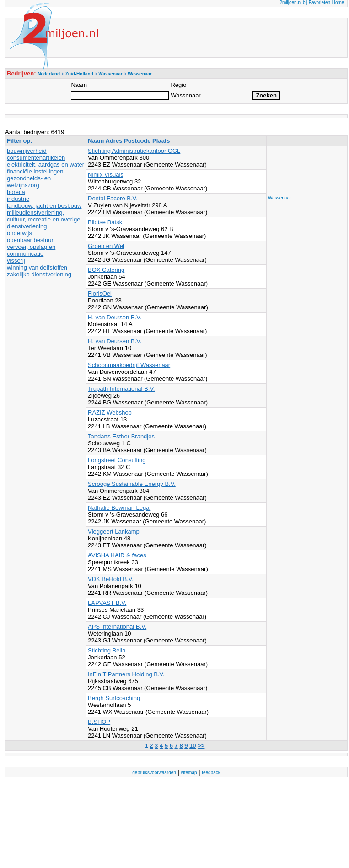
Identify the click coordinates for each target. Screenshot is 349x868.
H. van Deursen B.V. (115, 317)
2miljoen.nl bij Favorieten (305, 3)
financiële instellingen (35, 171)
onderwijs (19, 233)
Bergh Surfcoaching (114, 698)
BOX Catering (106, 270)
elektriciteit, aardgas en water (46, 164)
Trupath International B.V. (121, 389)
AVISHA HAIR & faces (117, 555)
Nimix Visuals (106, 175)
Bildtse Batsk (105, 222)
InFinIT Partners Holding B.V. (126, 674)
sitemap (189, 773)
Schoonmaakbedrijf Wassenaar (129, 365)
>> (201, 746)
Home (338, 3)
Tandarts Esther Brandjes (121, 436)
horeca (16, 192)
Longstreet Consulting (117, 460)
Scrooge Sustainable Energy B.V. (132, 484)
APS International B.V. (117, 627)
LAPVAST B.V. (107, 603)
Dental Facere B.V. (113, 198)
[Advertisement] (305, 168)
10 (193, 746)
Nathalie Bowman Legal (119, 508)
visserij (16, 261)
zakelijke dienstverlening (39, 274)
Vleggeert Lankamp (114, 531)
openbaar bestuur (30, 240)
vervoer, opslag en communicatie (31, 250)
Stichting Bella (107, 650)
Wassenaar (279, 198)
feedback (211, 773)
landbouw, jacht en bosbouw (44, 206)
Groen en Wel (106, 246)
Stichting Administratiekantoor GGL (134, 151)
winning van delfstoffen (37, 267)
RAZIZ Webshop (110, 412)
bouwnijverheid (27, 151)
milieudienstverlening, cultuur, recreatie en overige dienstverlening (43, 219)
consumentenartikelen (36, 158)
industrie (18, 199)
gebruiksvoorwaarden (154, 773)
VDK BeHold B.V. (111, 579)
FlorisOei (100, 294)
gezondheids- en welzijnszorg (29, 182)
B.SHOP (99, 722)
